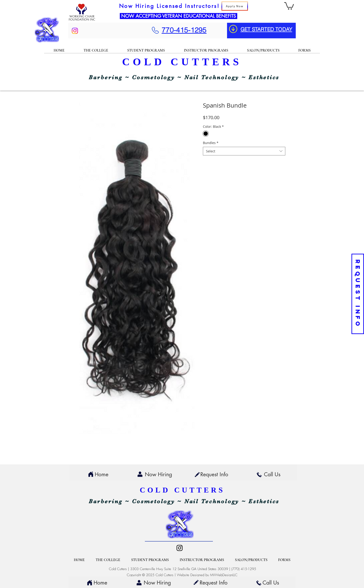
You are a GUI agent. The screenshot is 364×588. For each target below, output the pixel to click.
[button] (289, 5)
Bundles (211, 143)
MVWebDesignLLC (224, 575)
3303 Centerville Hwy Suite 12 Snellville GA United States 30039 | (181, 569)
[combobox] (244, 151)
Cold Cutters (118, 569)
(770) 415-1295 (244, 569)
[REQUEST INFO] (358, 294)
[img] (82, 21)
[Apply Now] (235, 6)
